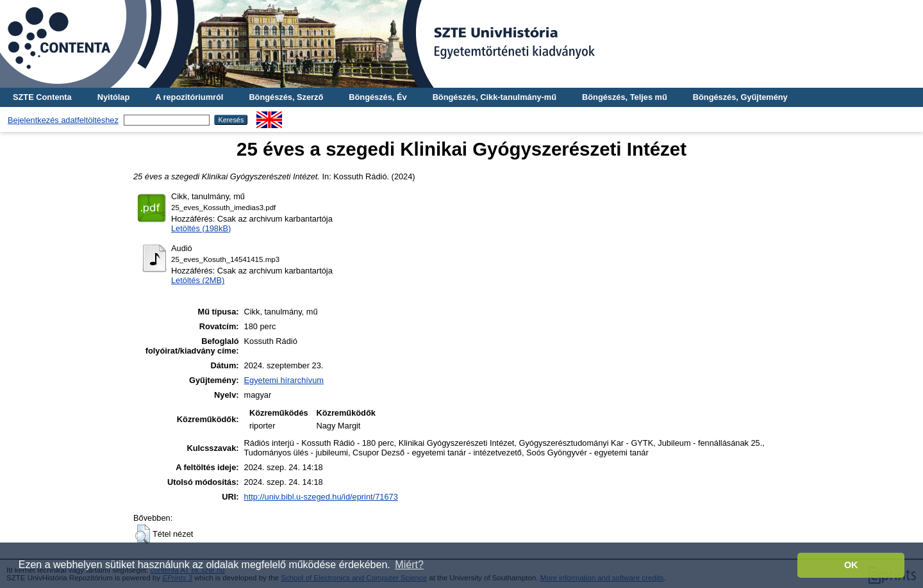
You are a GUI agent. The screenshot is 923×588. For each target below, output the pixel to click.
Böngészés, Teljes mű (625, 97)
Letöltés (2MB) (198, 280)
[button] (143, 534)
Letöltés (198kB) (201, 228)
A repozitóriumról (189, 97)
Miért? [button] (409, 565)
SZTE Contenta (42, 97)
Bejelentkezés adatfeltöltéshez (63, 120)
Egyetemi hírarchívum (284, 380)
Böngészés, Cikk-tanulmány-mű (495, 97)
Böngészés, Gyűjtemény (740, 97)
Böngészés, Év (378, 97)
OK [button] (851, 565)
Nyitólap (113, 97)
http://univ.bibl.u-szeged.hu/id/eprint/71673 (321, 497)
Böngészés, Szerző (286, 97)
